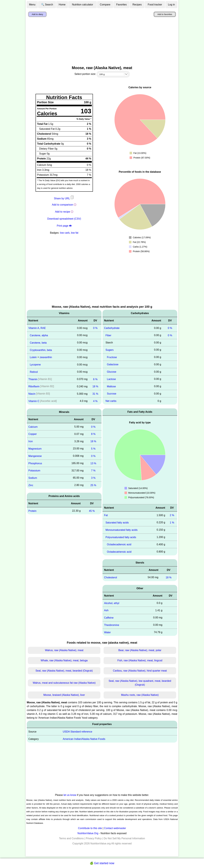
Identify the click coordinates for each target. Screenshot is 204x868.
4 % (95, 401)
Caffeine (109, 618)
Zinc (31, 485)
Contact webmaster (115, 828)
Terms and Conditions (71, 838)
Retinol (34, 372)
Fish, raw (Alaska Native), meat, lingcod (140, 660)
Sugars (110, 350)
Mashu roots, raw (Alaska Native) (140, 695)
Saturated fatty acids (117, 523)
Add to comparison (63, 205)
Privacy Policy (94, 838)
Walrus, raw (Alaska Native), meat (64, 650)
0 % (95, 328)
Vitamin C (34, 401)
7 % (93, 471)
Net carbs (111, 401)
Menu (32, 5)
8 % (93, 434)
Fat (106, 515)
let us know (70, 795)
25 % (93, 485)
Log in (171, 5)
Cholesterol (111, 577)
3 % (93, 478)
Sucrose (112, 394)
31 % (95, 394)
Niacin (32, 394)
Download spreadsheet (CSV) (64, 219)
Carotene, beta (38, 343)
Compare (105, 5)
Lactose (111, 379)
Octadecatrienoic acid (119, 552)
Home (62, 5)
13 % (93, 463)
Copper (33, 434)
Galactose (113, 364)
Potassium (34, 471)
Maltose (111, 386)
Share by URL (64, 198)
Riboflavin (34, 386)
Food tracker (155, 5)
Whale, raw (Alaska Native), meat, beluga (64, 660)
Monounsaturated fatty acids (122, 530)
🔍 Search (47, 5)
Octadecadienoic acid (119, 544)
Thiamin (33, 379)
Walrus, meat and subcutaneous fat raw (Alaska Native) (64, 683)
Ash (106, 610)
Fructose (112, 357)
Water (107, 632)
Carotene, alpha (39, 335)
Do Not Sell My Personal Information (124, 838)
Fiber (108, 335)
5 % (93, 449)
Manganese (35, 456)
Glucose (112, 372)
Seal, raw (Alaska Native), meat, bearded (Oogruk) (64, 671)
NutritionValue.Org (88, 833)
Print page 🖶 (64, 226)
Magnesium (35, 449)
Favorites (121, 5)
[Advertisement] (102, 42)
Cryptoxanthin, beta (41, 350)
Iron (31, 441)
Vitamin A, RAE (37, 328)
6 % (95, 379)
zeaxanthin (46, 357)
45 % (92, 511)
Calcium (33, 427)
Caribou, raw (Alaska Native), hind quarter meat (140, 671)
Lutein (33, 357)
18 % (95, 386)
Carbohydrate (112, 328)
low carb (65, 233)
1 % (172, 523)
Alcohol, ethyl (112, 603)
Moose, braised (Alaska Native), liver (64, 695)
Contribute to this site (90, 828)
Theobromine (112, 625)
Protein (32, 511)
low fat (75, 233)
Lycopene (35, 365)
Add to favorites (165, 14)
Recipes (137, 5)
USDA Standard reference (78, 732)
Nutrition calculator (83, 5)
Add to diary (37, 14)
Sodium (33, 478)
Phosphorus (35, 463)
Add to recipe (62, 212)
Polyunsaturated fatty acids (121, 537)
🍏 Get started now (102, 863)
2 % (172, 515)
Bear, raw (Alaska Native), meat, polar (140, 650)
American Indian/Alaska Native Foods (84, 739)
